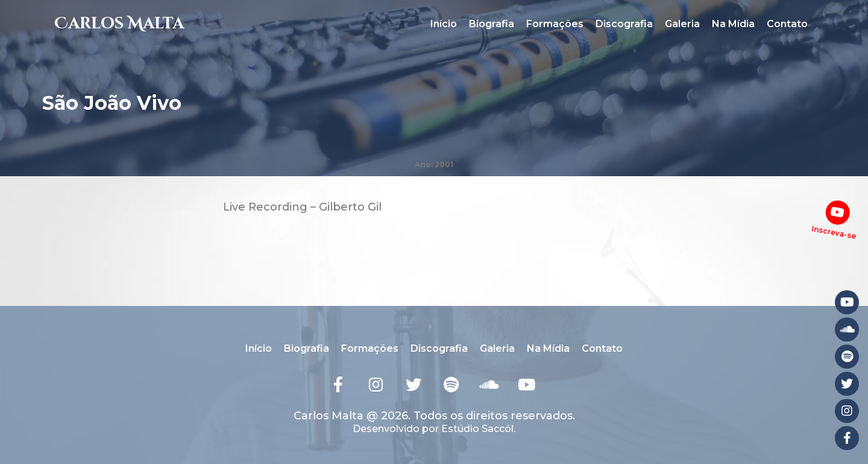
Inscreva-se (834, 232)
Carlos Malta (119, 24)
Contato (787, 24)
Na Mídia (733, 24)
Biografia (492, 24)
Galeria (682, 24)
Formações (555, 24)
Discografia (624, 24)
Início (444, 24)
